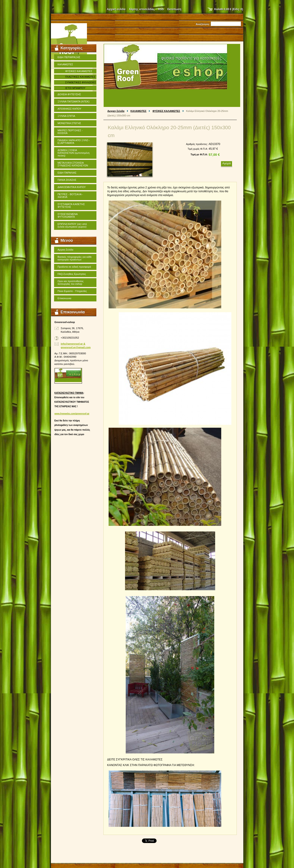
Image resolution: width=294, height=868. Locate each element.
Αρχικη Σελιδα (116, 111)
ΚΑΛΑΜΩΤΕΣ (138, 111)
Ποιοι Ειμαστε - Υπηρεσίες (72, 291)
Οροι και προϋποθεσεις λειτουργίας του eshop (71, 283)
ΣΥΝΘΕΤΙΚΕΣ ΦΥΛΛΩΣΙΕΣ (81, 82)
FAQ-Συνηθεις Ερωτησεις (72, 274)
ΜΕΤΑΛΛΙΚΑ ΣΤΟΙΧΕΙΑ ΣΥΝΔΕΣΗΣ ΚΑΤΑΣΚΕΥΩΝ (73, 164)
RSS (161, 9)
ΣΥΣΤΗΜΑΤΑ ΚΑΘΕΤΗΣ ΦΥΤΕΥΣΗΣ (71, 206)
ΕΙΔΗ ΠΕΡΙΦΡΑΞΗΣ (69, 57)
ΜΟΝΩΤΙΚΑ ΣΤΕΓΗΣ (69, 123)
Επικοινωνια (65, 298)
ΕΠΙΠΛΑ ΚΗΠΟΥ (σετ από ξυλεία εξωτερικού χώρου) (72, 225)
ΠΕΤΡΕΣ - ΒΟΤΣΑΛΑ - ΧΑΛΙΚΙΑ (70, 196)
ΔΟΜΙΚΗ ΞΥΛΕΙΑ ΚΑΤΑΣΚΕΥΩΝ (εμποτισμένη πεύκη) (74, 153)
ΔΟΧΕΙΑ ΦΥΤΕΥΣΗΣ (69, 94)
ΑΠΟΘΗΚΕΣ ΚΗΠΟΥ (70, 109)
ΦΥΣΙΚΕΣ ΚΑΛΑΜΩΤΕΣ (166, 111)
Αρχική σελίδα (116, 9)
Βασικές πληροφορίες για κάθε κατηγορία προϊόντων (75, 258)
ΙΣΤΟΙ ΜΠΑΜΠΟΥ (75, 88)
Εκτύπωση (174, 9)
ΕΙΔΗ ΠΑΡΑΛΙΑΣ (67, 173)
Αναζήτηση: (203, 24)
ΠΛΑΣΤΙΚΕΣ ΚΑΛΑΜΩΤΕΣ (80, 77)
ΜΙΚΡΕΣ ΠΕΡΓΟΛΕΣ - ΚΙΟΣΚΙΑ (70, 132)
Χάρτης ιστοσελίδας (142, 9)
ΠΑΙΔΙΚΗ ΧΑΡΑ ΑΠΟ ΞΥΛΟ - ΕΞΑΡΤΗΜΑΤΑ (74, 142)
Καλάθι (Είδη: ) (229, 9)
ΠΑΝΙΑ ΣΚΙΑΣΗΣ (67, 180)
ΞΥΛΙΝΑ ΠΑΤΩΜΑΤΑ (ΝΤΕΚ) (74, 102)
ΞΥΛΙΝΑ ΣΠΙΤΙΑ (66, 116)
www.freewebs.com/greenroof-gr (72, 414)
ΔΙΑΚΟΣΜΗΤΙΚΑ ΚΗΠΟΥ (72, 187)
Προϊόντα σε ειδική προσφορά (74, 267)
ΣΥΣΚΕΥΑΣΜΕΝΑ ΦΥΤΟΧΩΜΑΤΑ (68, 215)
